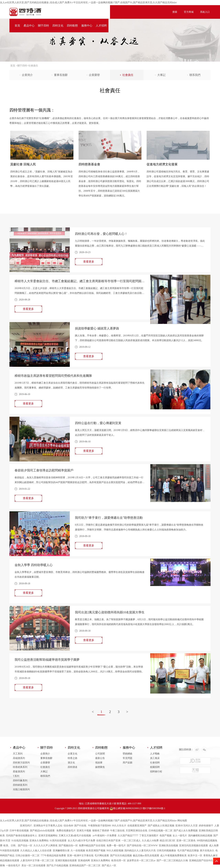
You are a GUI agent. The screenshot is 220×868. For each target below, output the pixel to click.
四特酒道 (73, 767)
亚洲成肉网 (84, 861)
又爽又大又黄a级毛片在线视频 (75, 836)
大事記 (161, 75)
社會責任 (128, 75)
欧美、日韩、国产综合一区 (18, 846)
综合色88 (68, 826)
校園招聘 (155, 767)
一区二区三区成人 (131, 841)
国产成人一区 (109, 866)
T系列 (16, 776)
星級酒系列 (19, 772)
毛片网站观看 (102, 856)
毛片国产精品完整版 (188, 851)
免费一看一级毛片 (116, 846)
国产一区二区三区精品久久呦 (172, 861)
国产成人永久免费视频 (186, 831)
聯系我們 (195, 75)
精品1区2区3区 (167, 841)
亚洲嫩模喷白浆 (61, 851)
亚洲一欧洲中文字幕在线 (80, 856)
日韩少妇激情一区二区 (27, 856)
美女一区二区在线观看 (34, 866)
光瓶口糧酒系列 (21, 789)
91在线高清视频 (20, 841)
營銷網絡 (128, 754)
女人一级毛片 (180, 836)
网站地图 (182, 821)
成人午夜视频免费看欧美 (173, 856)
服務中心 (87, 26)
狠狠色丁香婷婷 (101, 831)
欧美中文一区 (195, 856)
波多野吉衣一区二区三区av (141, 861)
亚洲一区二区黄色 (186, 841)
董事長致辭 (61, 75)
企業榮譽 (94, 75)
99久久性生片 (119, 826)
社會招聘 (155, 763)
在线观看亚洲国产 (137, 826)
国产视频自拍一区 (68, 846)
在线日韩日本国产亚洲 (108, 841)
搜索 (175, 12)
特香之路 (73, 758)
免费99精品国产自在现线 (92, 846)
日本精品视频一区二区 (161, 831)
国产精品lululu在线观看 (43, 831)
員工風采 (155, 758)
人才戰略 (155, 754)
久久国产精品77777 (128, 836)
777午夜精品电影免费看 (53, 856)
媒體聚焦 (100, 767)
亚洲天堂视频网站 (48, 836)
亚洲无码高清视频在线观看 (194, 846)
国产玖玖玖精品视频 (121, 856)
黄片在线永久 (207, 851)
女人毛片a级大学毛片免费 (81, 841)
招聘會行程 (156, 772)
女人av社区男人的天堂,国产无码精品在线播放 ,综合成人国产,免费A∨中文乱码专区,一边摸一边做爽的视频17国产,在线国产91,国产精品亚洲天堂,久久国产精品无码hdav (88, 2)
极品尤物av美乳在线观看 (146, 856)
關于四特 (43, 26)
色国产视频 (166, 836)
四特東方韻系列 (21, 763)
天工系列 (18, 754)
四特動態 (72, 26)
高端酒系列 (19, 758)
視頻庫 (99, 763)
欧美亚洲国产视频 (96, 851)
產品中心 (29, 26)
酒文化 (71, 763)
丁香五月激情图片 (149, 836)
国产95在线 (81, 826)
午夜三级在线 (117, 831)
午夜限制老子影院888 (99, 826)
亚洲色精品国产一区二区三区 (85, 866)
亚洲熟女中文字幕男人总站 (48, 826)
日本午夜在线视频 (19, 831)
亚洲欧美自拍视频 (168, 846)
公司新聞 (100, 754)
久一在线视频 (78, 851)
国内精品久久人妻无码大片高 (140, 851)
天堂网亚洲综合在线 (136, 831)
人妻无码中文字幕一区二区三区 (37, 861)
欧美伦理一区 (119, 861)
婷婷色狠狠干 (206, 826)
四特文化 (58, 26)
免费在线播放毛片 (66, 831)
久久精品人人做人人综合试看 (36, 851)
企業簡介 (27, 75)
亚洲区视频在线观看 (66, 861)
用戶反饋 (128, 763)
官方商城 (189, 12)
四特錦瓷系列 (20, 785)
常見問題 (128, 758)
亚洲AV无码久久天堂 (186, 826)
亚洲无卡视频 (84, 831)
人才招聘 (101, 26)
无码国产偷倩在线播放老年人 (21, 836)
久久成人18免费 (150, 841)
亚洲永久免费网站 (39, 841)
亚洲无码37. (26, 826)
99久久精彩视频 (115, 851)
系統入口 (205, 12)
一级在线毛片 (13, 866)
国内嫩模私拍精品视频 (200, 836)
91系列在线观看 (58, 841)
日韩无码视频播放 (166, 851)
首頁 (17, 26)
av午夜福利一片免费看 (105, 836)
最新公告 (100, 758)
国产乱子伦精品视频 (57, 866)
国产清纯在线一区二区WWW (142, 846)
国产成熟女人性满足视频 (161, 826)
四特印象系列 (20, 781)
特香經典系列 (20, 767)
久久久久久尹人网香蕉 (46, 846)
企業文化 (73, 754)
